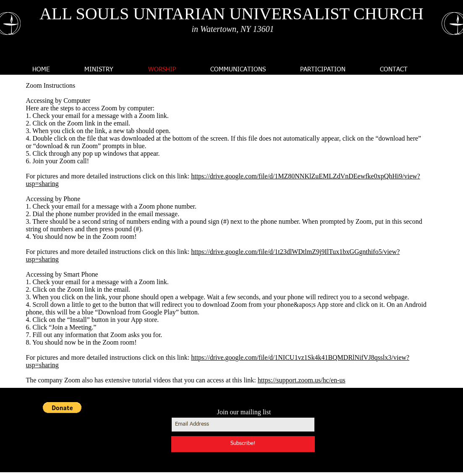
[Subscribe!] (243, 444)
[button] (62, 408)
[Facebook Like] (387, 451)
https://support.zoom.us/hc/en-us (302, 380)
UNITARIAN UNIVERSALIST (241, 14)
